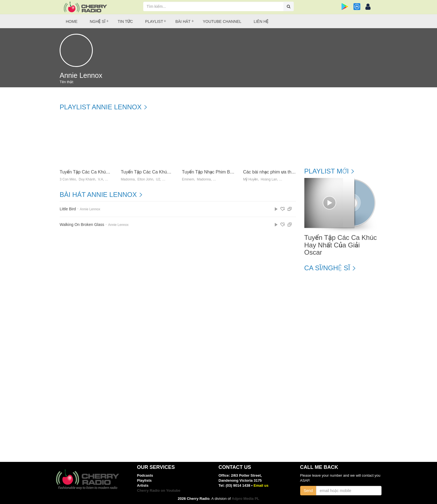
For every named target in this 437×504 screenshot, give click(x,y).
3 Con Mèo (68, 179)
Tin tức (125, 21)
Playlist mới (327, 171)
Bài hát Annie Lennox (98, 195)
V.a (100, 179)
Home (72, 21)
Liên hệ (261, 21)
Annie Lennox (90, 209)
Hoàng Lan (269, 179)
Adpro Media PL (245, 499)
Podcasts (145, 475)
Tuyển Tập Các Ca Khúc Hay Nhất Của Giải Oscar (110, 172)
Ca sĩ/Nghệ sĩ (327, 268)
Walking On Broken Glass (82, 225)
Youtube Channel (222, 21)
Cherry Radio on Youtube (159, 490)
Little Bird (68, 209)
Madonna (128, 179)
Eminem (188, 179)
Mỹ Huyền (251, 179)
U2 (158, 179)
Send (308, 491)
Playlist (154, 21)
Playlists (145, 480)
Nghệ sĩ (98, 21)
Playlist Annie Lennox (101, 107)
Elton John (145, 179)
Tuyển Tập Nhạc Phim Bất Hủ (211, 172)
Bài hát (183, 21)
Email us (261, 485)
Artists (143, 485)
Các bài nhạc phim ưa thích (270, 172)
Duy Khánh (87, 179)
